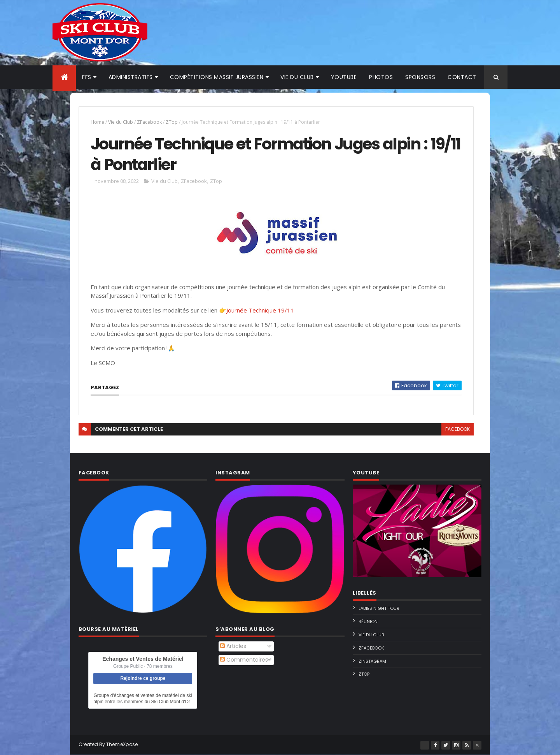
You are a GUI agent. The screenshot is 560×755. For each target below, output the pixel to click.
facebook (458, 429)
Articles (233, 646)
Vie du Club (121, 122)
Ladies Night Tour (379, 608)
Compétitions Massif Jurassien (217, 77)
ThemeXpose (122, 744)
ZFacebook (149, 122)
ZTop (172, 122)
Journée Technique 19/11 (260, 310)
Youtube (344, 77)
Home (97, 122)
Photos (381, 77)
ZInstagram (372, 661)
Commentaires (244, 660)
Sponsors (420, 77)
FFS (87, 77)
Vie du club (297, 77)
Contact (462, 77)
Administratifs (131, 77)
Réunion (368, 622)
